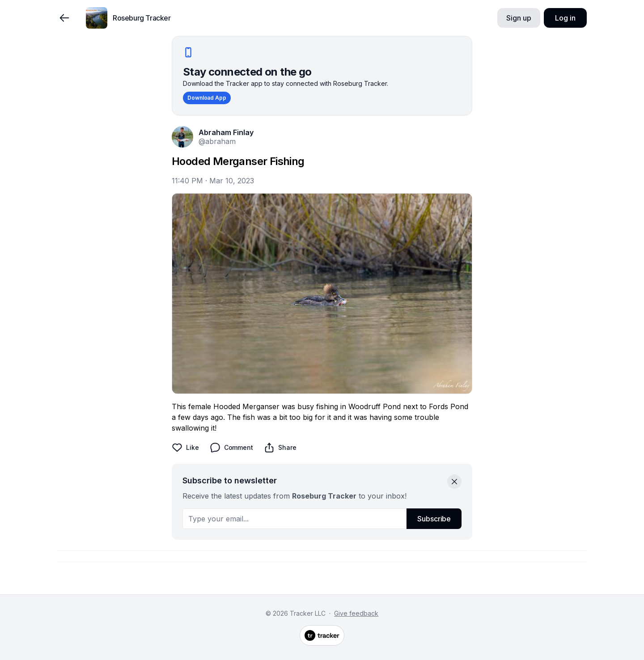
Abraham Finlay (226, 132)
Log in (565, 18)
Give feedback (356, 613)
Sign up (519, 18)
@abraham (217, 141)
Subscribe (434, 519)
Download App (207, 98)
